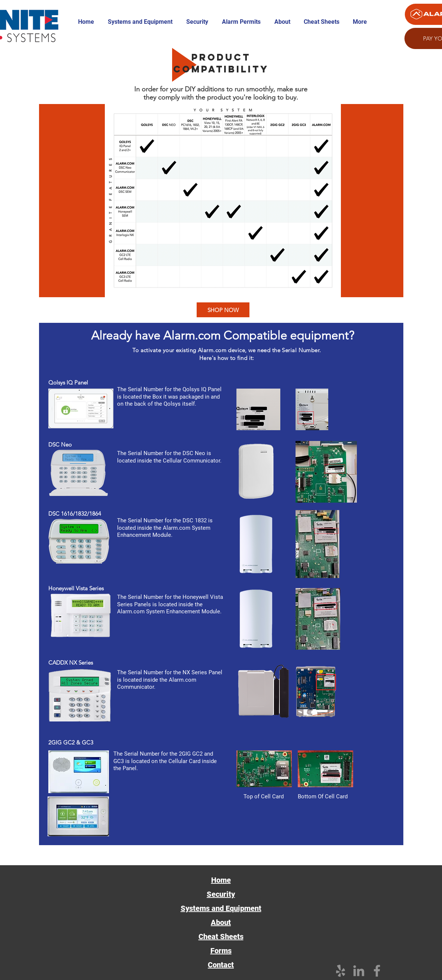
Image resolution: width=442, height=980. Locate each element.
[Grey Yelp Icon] (341, 971)
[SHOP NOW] (223, 310)
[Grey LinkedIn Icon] (359, 971)
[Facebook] (377, 971)
